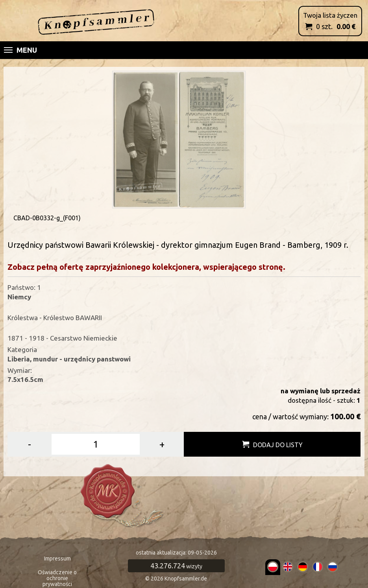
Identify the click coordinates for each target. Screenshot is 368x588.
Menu (20, 50)
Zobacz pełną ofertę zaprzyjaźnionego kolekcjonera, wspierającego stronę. (146, 267)
